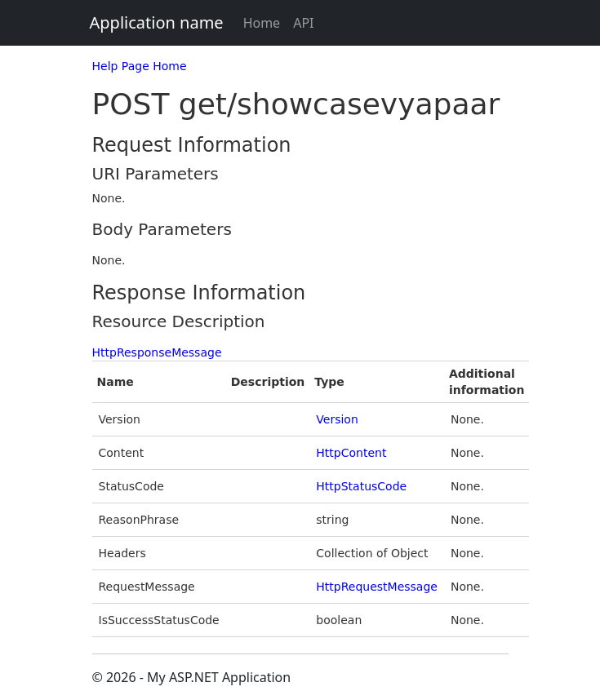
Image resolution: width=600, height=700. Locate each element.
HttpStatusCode (361, 486)
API (303, 23)
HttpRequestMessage (377, 587)
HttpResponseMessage (157, 352)
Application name (157, 22)
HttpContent (351, 453)
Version (337, 419)
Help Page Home (140, 66)
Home (262, 23)
